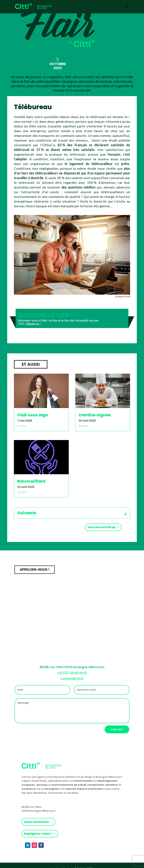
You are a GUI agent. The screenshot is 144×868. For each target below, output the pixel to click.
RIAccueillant (31, 481)
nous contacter (37, 822)
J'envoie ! (117, 729)
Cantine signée (95, 415)
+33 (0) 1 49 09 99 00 (72, 673)
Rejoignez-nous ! (38, 834)
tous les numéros (102, 527)
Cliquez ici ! (33, 324)
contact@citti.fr (72, 679)
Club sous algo (33, 415)
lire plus (22, 426)
